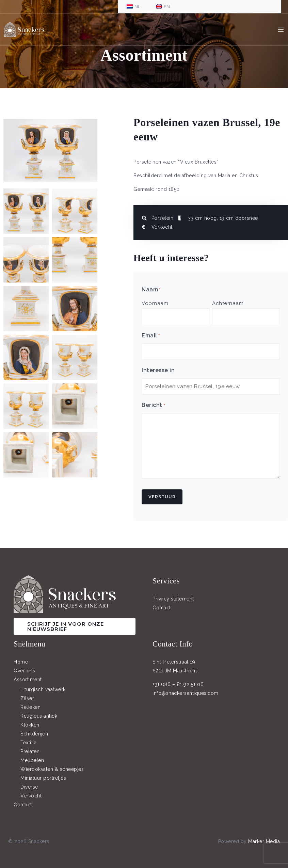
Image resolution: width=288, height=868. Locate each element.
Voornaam (155, 303)
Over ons (24, 666)
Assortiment (28, 675)
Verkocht (31, 791)
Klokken (30, 720)
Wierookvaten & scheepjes (52, 765)
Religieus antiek (39, 712)
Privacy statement (173, 594)
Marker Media (264, 837)
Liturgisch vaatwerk (43, 685)
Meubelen (32, 756)
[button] (75, 622)
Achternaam (228, 303)
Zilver (27, 694)
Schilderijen (34, 729)
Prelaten (30, 747)
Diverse (29, 782)
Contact (162, 603)
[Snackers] (27, 31)
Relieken (30, 703)
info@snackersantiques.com (186, 688)
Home (21, 657)
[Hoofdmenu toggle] (281, 31)
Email (151, 334)
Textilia (28, 738)
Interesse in (158, 367)
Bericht (153, 401)
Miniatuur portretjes (43, 774)
